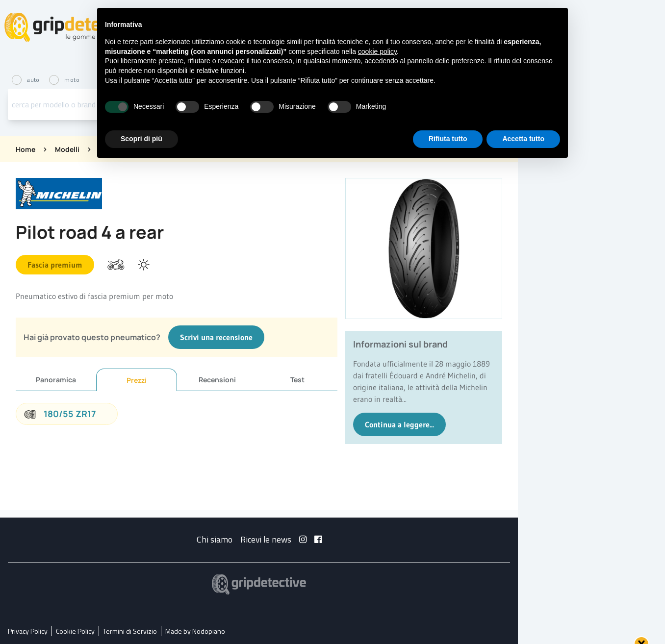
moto (64, 80)
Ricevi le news (266, 539)
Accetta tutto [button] (523, 139)
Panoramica (56, 380)
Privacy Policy (28, 631)
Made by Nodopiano (195, 631)
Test (297, 380)
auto (26, 80)
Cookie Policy (75, 631)
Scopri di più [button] (141, 139)
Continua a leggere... (399, 424)
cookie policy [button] (377, 51)
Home (26, 149)
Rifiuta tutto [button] (448, 139)
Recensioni (217, 380)
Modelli (67, 149)
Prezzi (137, 380)
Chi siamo (215, 539)
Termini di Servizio (130, 631)
